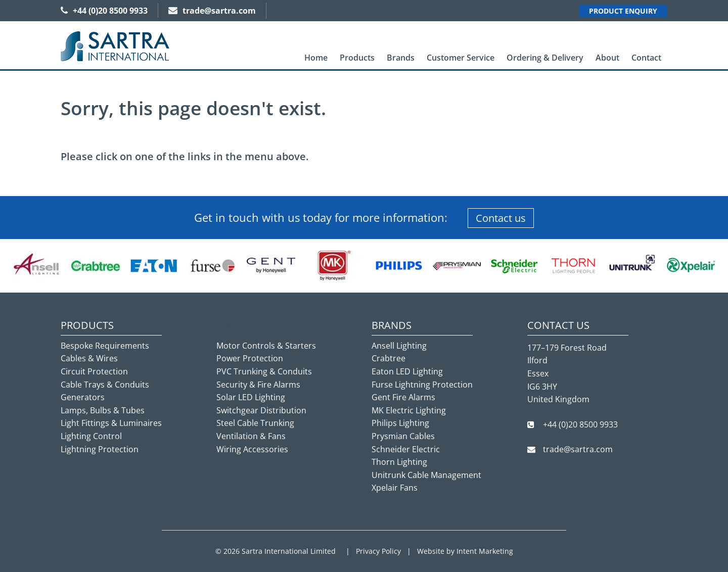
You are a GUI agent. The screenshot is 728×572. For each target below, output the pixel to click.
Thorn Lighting (399, 462)
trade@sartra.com (212, 11)
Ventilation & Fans (251, 436)
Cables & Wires (89, 358)
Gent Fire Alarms (403, 397)
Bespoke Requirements (105, 346)
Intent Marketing (485, 551)
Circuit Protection (94, 371)
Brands (401, 58)
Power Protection (250, 358)
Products (357, 58)
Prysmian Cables (403, 436)
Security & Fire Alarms (258, 385)
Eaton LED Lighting (407, 371)
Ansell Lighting (399, 346)
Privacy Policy (378, 551)
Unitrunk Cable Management (426, 475)
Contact (646, 58)
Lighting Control (91, 436)
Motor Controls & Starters (266, 346)
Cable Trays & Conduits (105, 385)
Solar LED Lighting (251, 397)
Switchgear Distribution (261, 410)
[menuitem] (316, 58)
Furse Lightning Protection (422, 385)
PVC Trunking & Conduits (264, 371)
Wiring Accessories (252, 449)
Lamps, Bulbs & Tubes (103, 410)
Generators (83, 397)
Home (316, 58)
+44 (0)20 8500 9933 (104, 11)
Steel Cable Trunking (255, 423)
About (607, 58)
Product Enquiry (623, 11)
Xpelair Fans (395, 488)
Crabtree (389, 358)
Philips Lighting (400, 423)
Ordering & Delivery (545, 58)
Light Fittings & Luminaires (111, 423)
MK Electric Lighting (409, 410)
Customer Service (461, 58)
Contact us (501, 218)
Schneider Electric (406, 449)
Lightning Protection (100, 449)
